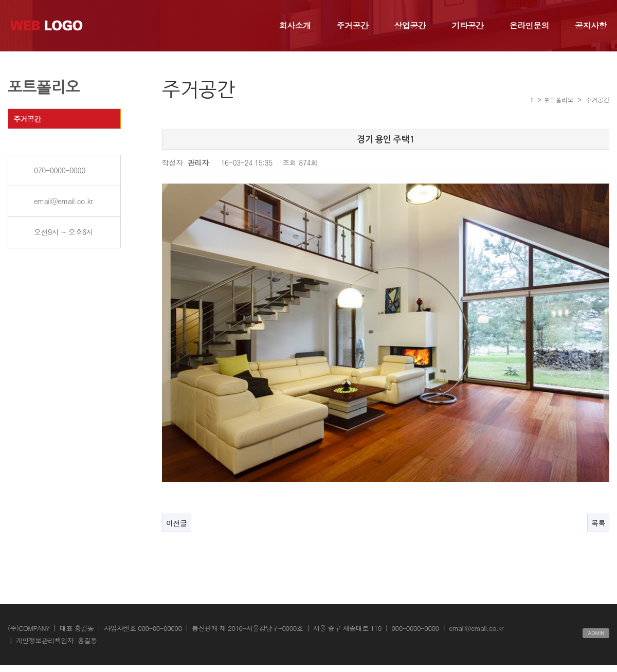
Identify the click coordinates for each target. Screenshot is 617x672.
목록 (598, 501)
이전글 (177, 501)
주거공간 (353, 25)
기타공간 (468, 25)
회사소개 (295, 25)
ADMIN (596, 611)
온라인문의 (530, 25)
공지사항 (591, 25)
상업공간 (410, 25)
